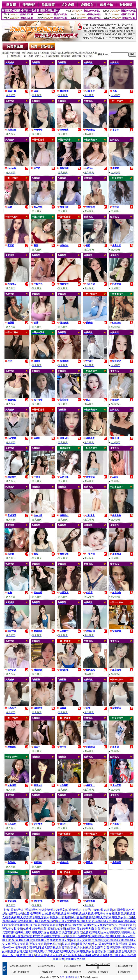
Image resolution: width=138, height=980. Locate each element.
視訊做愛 (64, 914)
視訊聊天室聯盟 (77, 936)
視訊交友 (34, 936)
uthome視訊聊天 (111, 933)
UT (115, 910)
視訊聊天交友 (41, 933)
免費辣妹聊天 (31, 929)
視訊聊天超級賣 (60, 933)
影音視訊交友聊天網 (53, 936)
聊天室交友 (110, 925)
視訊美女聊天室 (122, 917)
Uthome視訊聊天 (102, 910)
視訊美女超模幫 (12, 929)
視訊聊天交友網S (17, 936)
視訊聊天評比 (127, 925)
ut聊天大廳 (87, 929)
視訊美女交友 (103, 914)
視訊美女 (118, 921)
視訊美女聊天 (23, 933)
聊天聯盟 (23, 917)
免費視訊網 (48, 929)
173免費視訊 (49, 914)
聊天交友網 (78, 917)
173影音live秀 (15, 914)
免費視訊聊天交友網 (99, 917)
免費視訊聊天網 (72, 925)
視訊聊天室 (84, 921)
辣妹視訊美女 (96, 936)
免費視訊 (76, 914)
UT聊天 (60, 929)
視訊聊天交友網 (34, 910)
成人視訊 (88, 914)
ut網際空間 (73, 929)
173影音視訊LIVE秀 (78, 910)
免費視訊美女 (103, 929)
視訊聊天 (77, 933)
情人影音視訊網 (45, 921)
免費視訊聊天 (32, 914)
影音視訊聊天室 (14, 910)
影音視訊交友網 (39, 917)
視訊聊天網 (119, 914)
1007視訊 (35, 925)
